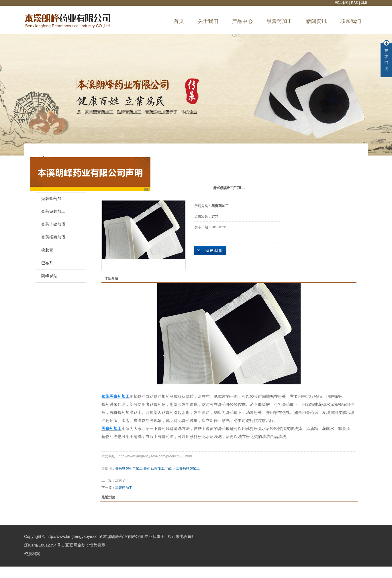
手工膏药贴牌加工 (186, 469)
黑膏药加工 (279, 21)
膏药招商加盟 (53, 237)
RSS (355, 3)
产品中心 (242, 21)
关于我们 (208, 21)
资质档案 (32, 554)
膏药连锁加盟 (53, 224)
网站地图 (342, 3)
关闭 (148, 190)
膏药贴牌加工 (53, 212)
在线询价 (210, 251)
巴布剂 (47, 263)
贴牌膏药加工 (53, 199)
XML (364, 3)
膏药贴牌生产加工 (129, 469)
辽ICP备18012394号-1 (44, 545)
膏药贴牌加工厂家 (157, 469)
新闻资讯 (316, 21)
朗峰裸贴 (49, 276)
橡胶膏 (47, 250)
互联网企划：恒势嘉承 (85, 545)
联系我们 (351, 21)
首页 (179, 21)
